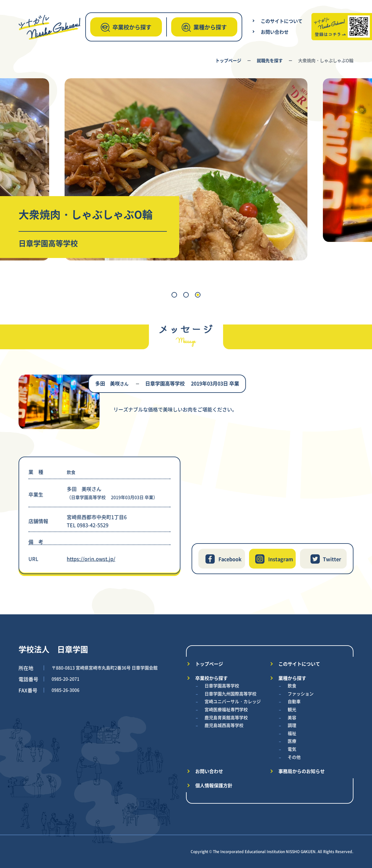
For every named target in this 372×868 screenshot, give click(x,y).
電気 (292, 749)
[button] (174, 295)
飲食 (292, 685)
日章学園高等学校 (222, 685)
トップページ (228, 60)
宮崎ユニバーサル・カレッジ (233, 701)
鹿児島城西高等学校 (224, 725)
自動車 (294, 701)
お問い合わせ (275, 32)
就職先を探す (270, 60)
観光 (292, 709)
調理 (292, 725)
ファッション (301, 694)
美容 (292, 717)
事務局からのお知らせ (302, 771)
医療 (292, 741)
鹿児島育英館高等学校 (226, 717)
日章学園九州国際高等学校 (230, 694)
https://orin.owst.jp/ (91, 559)
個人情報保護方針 (214, 785)
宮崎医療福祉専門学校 (226, 709)
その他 (294, 757)
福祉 (292, 733)
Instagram (281, 559)
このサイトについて (282, 21)
